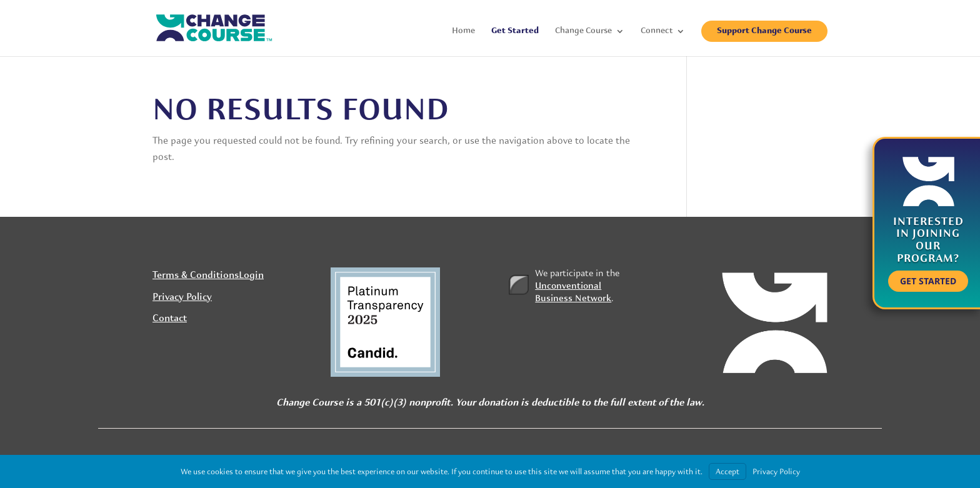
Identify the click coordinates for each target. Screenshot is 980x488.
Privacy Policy (182, 297)
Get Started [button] (928, 281)
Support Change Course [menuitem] (764, 31)
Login (251, 276)
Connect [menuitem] (657, 31)
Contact (170, 319)
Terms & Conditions (196, 276)
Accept (727, 471)
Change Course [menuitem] (583, 31)
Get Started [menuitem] (515, 31)
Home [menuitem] (463, 31)
